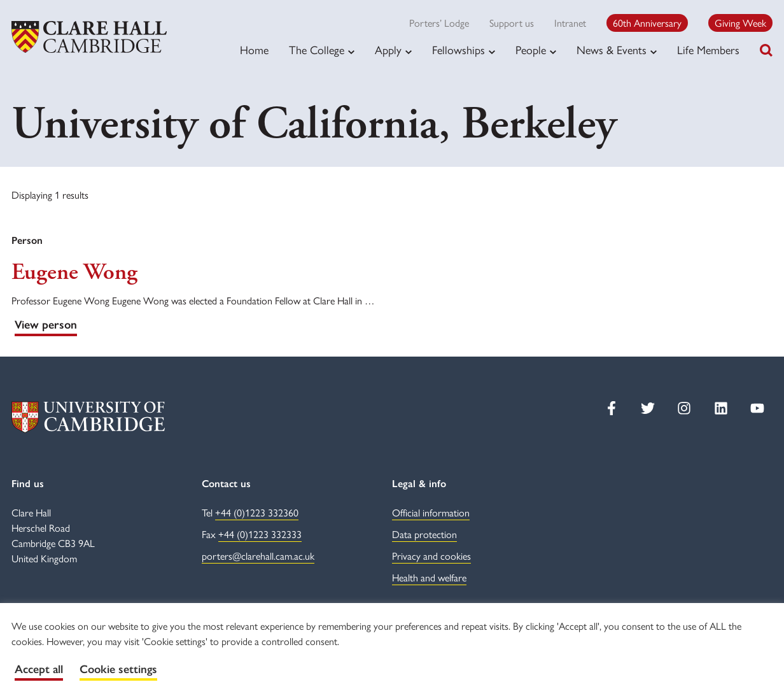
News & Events (612, 50)
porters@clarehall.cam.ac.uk (258, 556)
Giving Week (740, 23)
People (531, 50)
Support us (512, 23)
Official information (431, 512)
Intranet (570, 23)
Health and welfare (429, 577)
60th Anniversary (647, 23)
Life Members (708, 49)
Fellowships (458, 50)
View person (46, 325)
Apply (388, 50)
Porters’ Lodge (439, 23)
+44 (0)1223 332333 (260, 534)
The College (317, 50)
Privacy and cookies (431, 556)
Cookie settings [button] (118, 669)
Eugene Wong (74, 273)
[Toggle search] (766, 50)
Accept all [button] (39, 669)
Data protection (424, 534)
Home (254, 49)
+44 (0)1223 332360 (257, 512)
